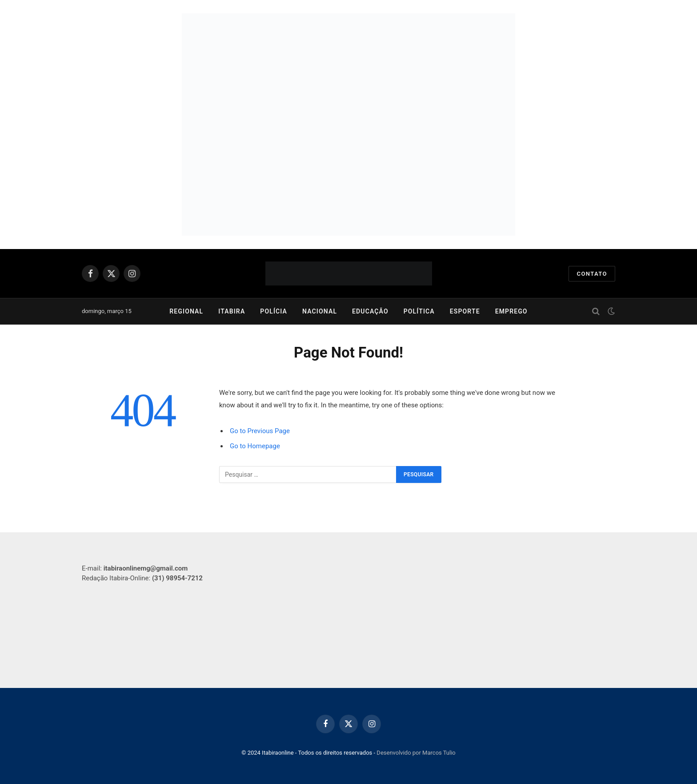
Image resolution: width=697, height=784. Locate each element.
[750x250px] (348, 69)
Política (419, 311)
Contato (592, 274)
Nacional (320, 311)
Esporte (465, 311)
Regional (186, 311)
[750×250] (348, 180)
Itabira (232, 311)
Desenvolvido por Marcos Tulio (416, 753)
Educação (370, 311)
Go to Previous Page (260, 431)
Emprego (511, 311)
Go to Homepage (255, 446)
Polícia (274, 311)
